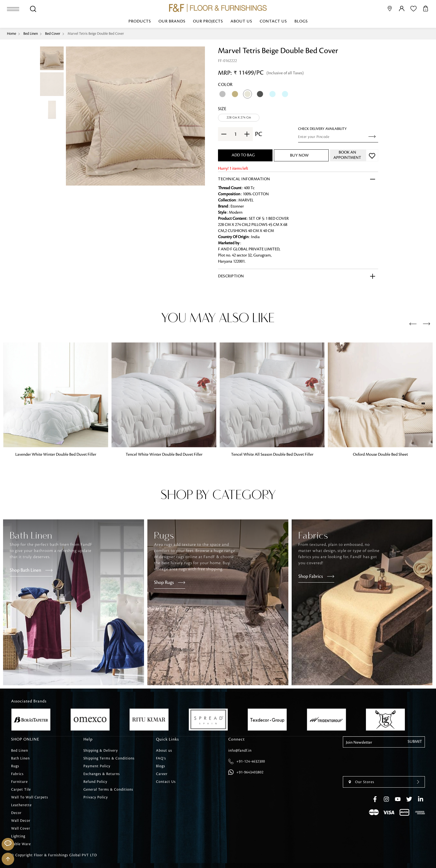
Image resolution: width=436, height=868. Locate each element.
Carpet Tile (21, 790)
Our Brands (172, 21)
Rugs (15, 766)
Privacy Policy (96, 797)
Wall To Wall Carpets (30, 797)
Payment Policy (97, 766)
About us (241, 21)
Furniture (19, 782)
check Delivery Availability (322, 129)
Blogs (301, 21)
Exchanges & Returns (102, 774)
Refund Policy (95, 782)
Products (140, 21)
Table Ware (21, 844)
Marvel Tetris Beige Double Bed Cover (96, 34)
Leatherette (21, 805)
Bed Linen (31, 34)
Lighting (18, 836)
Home (12, 34)
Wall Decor (21, 821)
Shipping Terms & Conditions (109, 758)
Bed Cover (53, 34)
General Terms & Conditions (108, 790)
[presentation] (413, 324)
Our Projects (208, 21)
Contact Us (273, 21)
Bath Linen (20, 758)
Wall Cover (21, 828)
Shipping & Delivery (101, 751)
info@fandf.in (240, 751)
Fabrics (17, 774)
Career (162, 774)
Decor (16, 813)
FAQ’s (161, 758)
